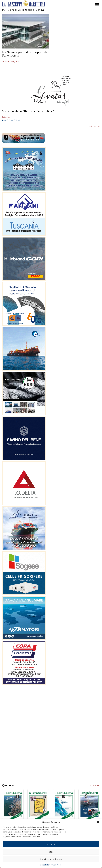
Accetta (51, 844)
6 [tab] (14, 120)
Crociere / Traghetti (10, 61)
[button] (98, 822)
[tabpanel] (51, 114)
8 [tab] (19, 120)
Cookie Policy (45, 865)
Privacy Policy (56, 865)
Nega (51, 852)
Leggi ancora (51, 114)
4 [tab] (10, 120)
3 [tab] (7, 120)
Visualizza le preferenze (51, 859)
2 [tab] (5, 120)
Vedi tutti (93, 126)
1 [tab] (3, 120)
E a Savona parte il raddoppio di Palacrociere (24, 54)
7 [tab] (17, 120)
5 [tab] (12, 120)
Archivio (93, 785)
